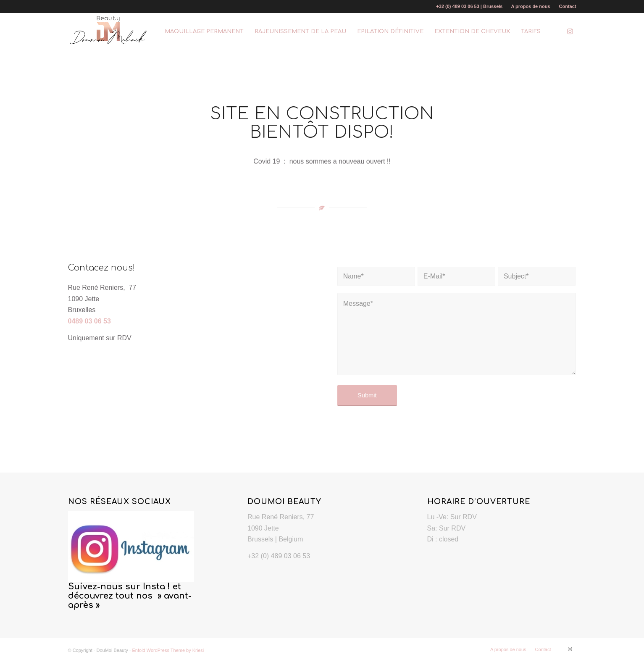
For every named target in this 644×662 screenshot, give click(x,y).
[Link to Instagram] (570, 31)
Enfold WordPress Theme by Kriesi (168, 650)
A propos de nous (530, 6)
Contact (568, 6)
